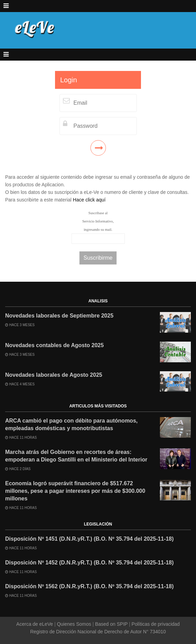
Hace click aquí (89, 200)
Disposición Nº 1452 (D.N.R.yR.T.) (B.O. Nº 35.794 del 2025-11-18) (89, 563)
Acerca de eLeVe (35, 624)
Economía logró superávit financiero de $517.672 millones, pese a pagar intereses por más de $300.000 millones (75, 491)
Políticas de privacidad (155, 624)
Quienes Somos (74, 624)
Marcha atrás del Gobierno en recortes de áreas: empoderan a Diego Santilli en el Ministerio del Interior (76, 456)
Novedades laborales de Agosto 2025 (54, 375)
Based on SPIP (111, 624)
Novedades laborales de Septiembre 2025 (59, 316)
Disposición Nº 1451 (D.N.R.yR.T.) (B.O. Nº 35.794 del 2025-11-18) (89, 539)
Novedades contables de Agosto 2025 (55, 345)
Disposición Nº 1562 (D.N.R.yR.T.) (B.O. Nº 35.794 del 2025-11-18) (89, 586)
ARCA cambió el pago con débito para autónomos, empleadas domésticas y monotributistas (71, 424)
